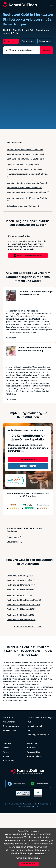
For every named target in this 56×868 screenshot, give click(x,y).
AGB (29, 722)
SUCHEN (47, 50)
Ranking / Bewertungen (38, 735)
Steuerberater (14, 542)
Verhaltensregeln (35, 726)
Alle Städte (8, 717)
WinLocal (31, 748)
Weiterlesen (11, 338)
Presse (6, 748)
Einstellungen (47, 717)
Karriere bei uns (34, 756)
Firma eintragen (10, 730)
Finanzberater (15, 537)
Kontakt (6, 756)
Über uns (7, 743)
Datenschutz (33, 717)
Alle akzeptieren (29, 864)
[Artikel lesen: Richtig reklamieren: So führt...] (11, 355)
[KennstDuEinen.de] (20, 5)
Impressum (32, 743)
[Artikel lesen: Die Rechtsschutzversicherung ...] (11, 298)
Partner (6, 752)
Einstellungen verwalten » (33, 853)
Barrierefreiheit (9, 761)
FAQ (29, 730)
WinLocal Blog (34, 752)
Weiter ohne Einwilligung (28, 858)
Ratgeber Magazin (11, 726)
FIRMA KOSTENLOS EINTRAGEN (28, 255)
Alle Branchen (9, 722)
